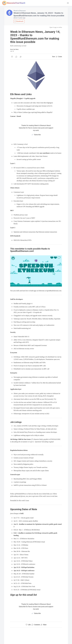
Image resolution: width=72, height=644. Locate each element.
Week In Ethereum (20, 11)
